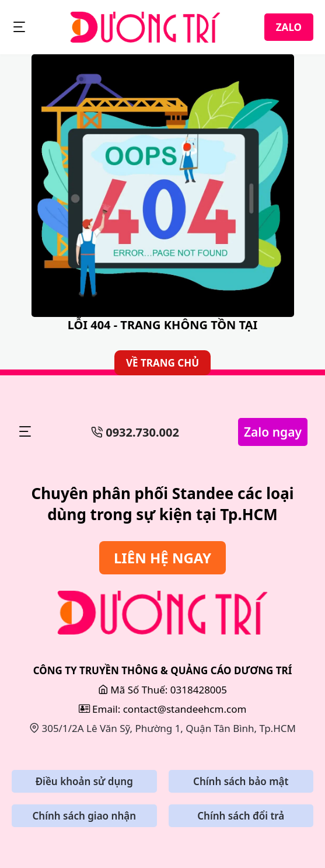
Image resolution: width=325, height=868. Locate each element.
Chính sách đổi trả (241, 816)
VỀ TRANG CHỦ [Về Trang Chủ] (163, 363)
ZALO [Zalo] (289, 27)
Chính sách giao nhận (84, 816)
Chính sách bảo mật (241, 781)
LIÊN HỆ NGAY (163, 558)
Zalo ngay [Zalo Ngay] (273, 432)
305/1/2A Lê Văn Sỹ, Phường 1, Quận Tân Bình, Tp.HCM (163, 728)
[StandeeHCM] (146, 27)
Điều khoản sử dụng (84, 781)
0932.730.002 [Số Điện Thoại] (135, 432)
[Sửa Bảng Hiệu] (163, 613)
